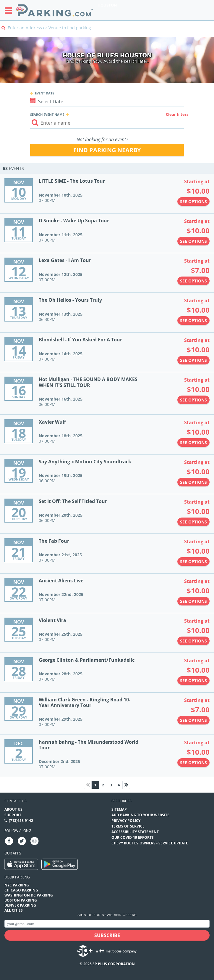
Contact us (16, 801)
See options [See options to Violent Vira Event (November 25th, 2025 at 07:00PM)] (193, 641)
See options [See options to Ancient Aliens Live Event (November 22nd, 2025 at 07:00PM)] (193, 601)
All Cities (14, 910)
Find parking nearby (107, 150)
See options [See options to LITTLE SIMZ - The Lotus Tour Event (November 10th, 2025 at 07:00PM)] (193, 201)
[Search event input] (107, 123)
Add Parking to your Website (140, 815)
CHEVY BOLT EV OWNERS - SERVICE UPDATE (150, 843)
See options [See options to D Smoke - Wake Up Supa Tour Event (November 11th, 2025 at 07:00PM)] (193, 241)
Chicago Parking (21, 890)
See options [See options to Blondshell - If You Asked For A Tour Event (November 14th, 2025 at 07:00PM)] (193, 360)
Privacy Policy (126, 821)
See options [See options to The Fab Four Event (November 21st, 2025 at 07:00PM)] (193, 562)
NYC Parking (17, 885)
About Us (13, 809)
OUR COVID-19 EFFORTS (133, 837)
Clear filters (177, 114)
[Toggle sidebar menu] (10, 10)
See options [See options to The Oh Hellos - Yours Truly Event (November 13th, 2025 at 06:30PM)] (193, 320)
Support (13, 815)
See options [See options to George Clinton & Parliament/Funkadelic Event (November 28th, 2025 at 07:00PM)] (193, 681)
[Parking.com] (54, 10)
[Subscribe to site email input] (107, 924)
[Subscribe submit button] (107, 935)
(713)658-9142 (21, 821)
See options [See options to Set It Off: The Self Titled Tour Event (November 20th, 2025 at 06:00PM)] (193, 522)
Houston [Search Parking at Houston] (107, 5)
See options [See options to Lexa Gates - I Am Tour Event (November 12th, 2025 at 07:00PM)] (193, 281)
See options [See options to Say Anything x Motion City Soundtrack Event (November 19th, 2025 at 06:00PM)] (193, 482)
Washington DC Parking (29, 895)
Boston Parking (21, 900)
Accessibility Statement (135, 832)
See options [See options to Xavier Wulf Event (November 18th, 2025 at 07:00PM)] (193, 442)
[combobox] (107, 32)
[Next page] (126, 785)
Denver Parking (20, 905)
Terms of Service (128, 826)
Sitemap (119, 809)
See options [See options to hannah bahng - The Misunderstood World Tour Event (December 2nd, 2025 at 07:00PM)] (193, 763)
